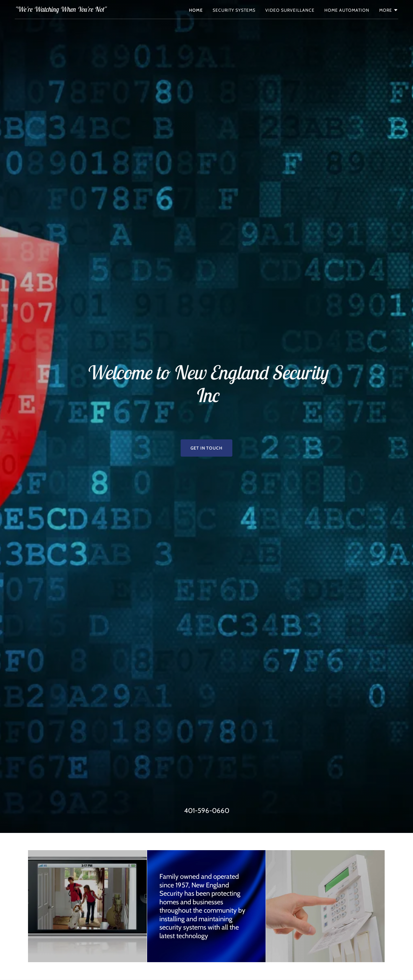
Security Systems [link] (234, 10)
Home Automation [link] (347, 10)
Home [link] (196, 10)
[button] (389, 10)
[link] (60, 10)
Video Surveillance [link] (290, 10)
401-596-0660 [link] (207, 811)
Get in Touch (207, 448)
